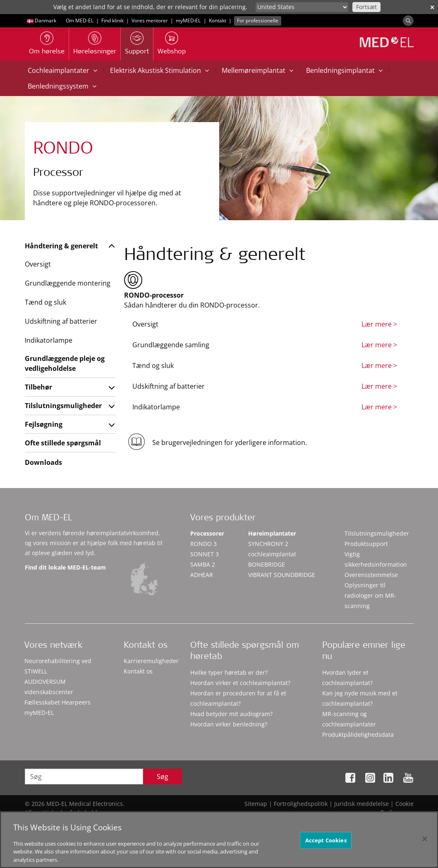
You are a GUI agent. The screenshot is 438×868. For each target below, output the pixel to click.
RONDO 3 (203, 544)
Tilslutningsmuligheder (63, 406)
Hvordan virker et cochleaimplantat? (240, 683)
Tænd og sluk (45, 302)
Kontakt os (138, 671)
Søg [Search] (163, 777)
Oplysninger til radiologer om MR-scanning (370, 595)
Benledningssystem (62, 86)
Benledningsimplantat (344, 70)
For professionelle (258, 20)
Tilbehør (38, 387)
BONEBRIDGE (267, 564)
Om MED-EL (80, 20)
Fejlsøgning (44, 424)
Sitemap (256, 804)
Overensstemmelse (371, 575)
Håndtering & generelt (61, 246)
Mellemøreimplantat (257, 70)
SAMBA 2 (203, 564)
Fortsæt (366, 7)
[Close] (425, 844)
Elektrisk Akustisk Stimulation (159, 70)
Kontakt (218, 20)
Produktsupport (366, 544)
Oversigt (38, 264)
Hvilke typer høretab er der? (229, 672)
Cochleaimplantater (62, 70)
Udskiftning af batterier (61, 321)
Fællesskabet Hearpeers (57, 702)
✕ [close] (432, 7)
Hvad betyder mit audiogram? (231, 714)
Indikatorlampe (49, 340)
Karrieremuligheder (151, 661)
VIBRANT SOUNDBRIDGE (282, 575)
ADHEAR (202, 575)
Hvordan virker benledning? (229, 724)
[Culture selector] (302, 7)
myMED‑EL (188, 20)
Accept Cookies (326, 845)
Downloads (43, 462)
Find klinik (112, 20)
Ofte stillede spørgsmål (63, 443)
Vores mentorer (150, 20)
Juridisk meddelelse (361, 804)
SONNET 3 (205, 554)
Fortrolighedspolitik (301, 804)
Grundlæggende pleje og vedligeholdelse (65, 363)
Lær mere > (379, 324)
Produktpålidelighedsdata (358, 735)
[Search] (408, 21)
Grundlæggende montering (68, 283)
